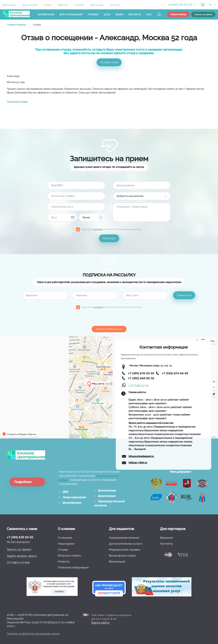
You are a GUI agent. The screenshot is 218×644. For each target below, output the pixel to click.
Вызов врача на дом (122, 555)
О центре (79, 5)
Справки (93, 15)
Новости (64, 561)
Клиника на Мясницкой (109, 329)
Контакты (135, 15)
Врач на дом (97, 5)
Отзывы (48, 5)
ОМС (149, 15)
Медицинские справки (124, 550)
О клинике (65, 538)
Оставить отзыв (109, 62)
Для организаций (71, 15)
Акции (119, 15)
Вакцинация (117, 561)
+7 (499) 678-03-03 (20, 537)
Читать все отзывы (17, 101)
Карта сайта (100, 623)
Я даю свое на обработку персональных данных (112, 229)
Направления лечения (124, 538)
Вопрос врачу (9, 5)
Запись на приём (203, 14)
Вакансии (63, 5)
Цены (107, 15)
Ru (211, 5)
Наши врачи (66, 544)
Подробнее (23, 482)
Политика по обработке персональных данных (33, 634)
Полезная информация (73, 567)
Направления (46, 15)
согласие (98, 229)
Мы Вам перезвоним (18, 542)
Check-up (115, 5)
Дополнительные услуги (126, 544)
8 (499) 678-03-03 (180, 5)
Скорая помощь (178, 14)
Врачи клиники (30, 5)
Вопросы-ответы (69, 555)
